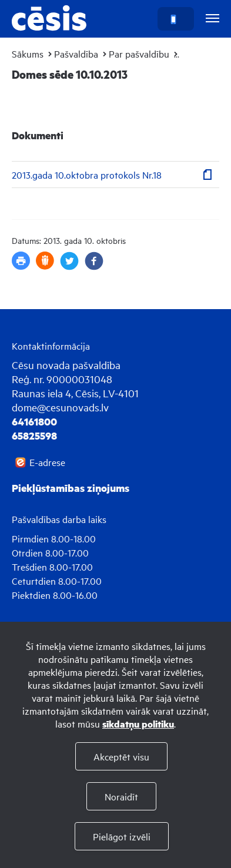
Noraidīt (121, 796)
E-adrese (47, 462)
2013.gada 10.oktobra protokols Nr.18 (87, 175)
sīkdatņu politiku (138, 724)
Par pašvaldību (139, 53)
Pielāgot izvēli (122, 836)
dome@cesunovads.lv (60, 407)
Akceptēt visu (121, 756)
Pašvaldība (76, 53)
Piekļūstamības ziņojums (71, 488)
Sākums (28, 53)
